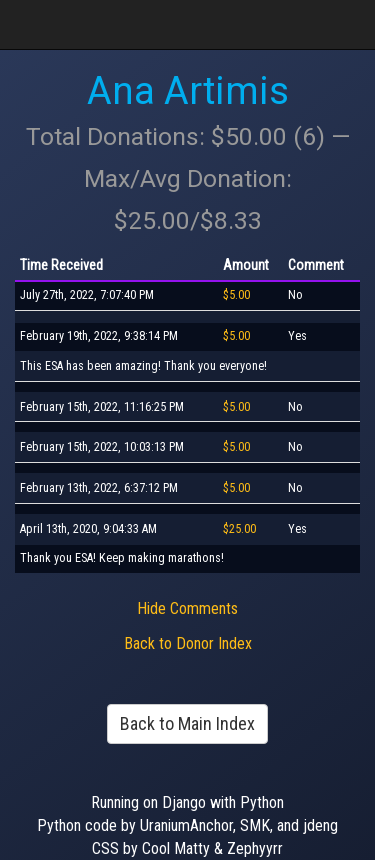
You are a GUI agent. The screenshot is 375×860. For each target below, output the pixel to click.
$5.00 (236, 295)
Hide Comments (187, 608)
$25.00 (239, 529)
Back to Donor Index (188, 643)
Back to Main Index (187, 723)
